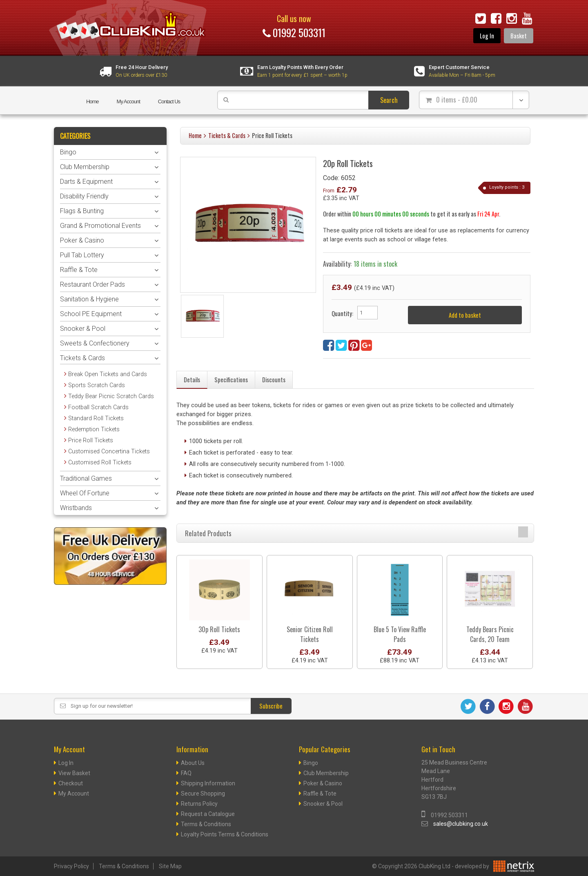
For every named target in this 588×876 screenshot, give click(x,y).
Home (92, 101)
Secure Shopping (203, 794)
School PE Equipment (91, 314)
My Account (128, 101)
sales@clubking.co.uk (461, 824)
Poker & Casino (82, 240)
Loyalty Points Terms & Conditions (225, 834)
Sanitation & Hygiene (89, 299)
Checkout (71, 783)
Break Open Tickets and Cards (108, 374)
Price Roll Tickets (272, 135)
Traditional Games (86, 478)
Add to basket (465, 315)
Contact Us (169, 101)
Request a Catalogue (208, 814)
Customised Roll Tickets (100, 463)
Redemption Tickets (94, 429)
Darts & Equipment (86, 182)
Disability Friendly (84, 196)
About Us (193, 763)
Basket (519, 36)
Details (192, 380)
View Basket (74, 773)
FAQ (186, 773)
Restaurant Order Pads (92, 284)
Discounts (274, 380)
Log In (487, 36)
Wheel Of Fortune (85, 493)
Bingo (68, 152)
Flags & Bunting (82, 211)
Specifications (231, 380)
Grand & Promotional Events (100, 226)
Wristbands (76, 508)
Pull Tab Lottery (82, 255)
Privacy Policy (71, 866)
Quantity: (342, 313)
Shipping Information (208, 783)
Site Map (170, 866)
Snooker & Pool (83, 329)
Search (389, 100)
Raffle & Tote (79, 270)
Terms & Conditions (206, 824)
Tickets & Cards (227, 135)
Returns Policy (199, 804)
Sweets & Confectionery (95, 343)
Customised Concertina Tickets (109, 451)
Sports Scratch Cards (97, 385)
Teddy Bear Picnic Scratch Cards (111, 396)
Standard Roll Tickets (96, 418)
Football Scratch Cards (98, 407)
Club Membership (85, 167)
